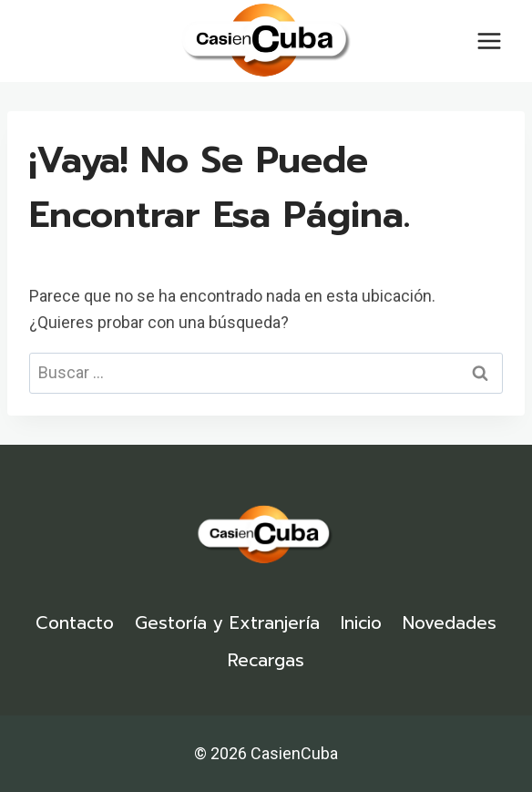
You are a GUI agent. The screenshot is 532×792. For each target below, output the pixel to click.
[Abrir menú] (489, 41)
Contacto (75, 623)
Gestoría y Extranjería (227, 623)
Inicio (361, 623)
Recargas (266, 660)
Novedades (450, 623)
